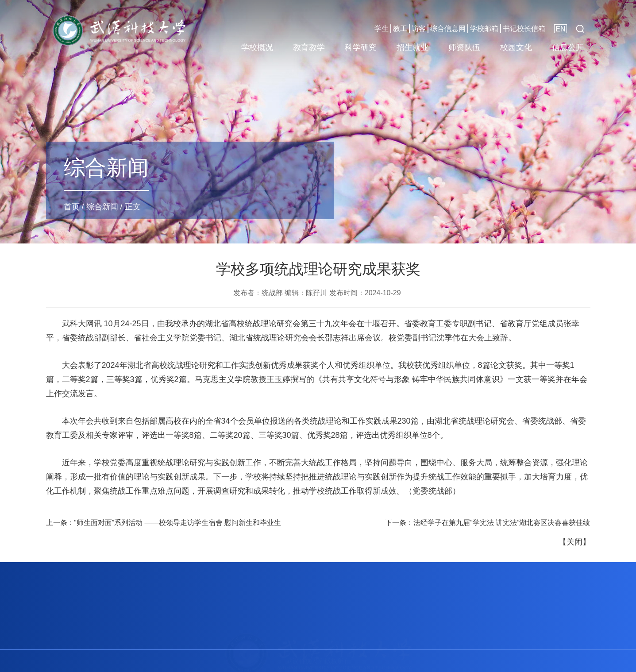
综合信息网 (448, 29)
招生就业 (412, 47)
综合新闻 (102, 207)
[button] (580, 29)
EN (560, 29)
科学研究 (361, 47)
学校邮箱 (484, 29)
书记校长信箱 (524, 29)
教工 (400, 29)
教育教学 (309, 47)
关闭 (574, 542)
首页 (72, 207)
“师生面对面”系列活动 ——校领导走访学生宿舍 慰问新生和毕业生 (178, 523)
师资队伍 (464, 47)
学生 (382, 29)
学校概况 (257, 47)
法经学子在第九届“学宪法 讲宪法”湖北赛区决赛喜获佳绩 (502, 523)
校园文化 (516, 47)
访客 (419, 29)
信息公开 (568, 47)
